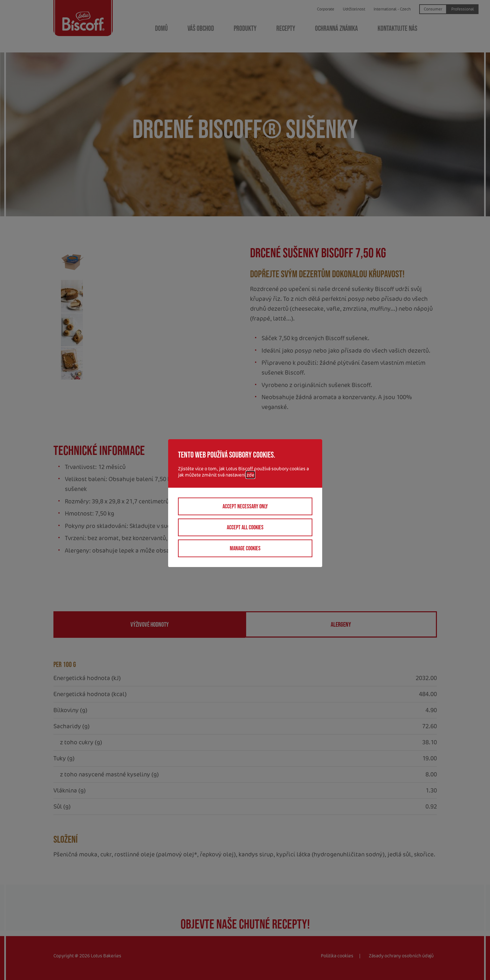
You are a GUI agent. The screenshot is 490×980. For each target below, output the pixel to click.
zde (250, 475)
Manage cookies (245, 548)
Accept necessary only (245, 506)
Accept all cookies (245, 527)
